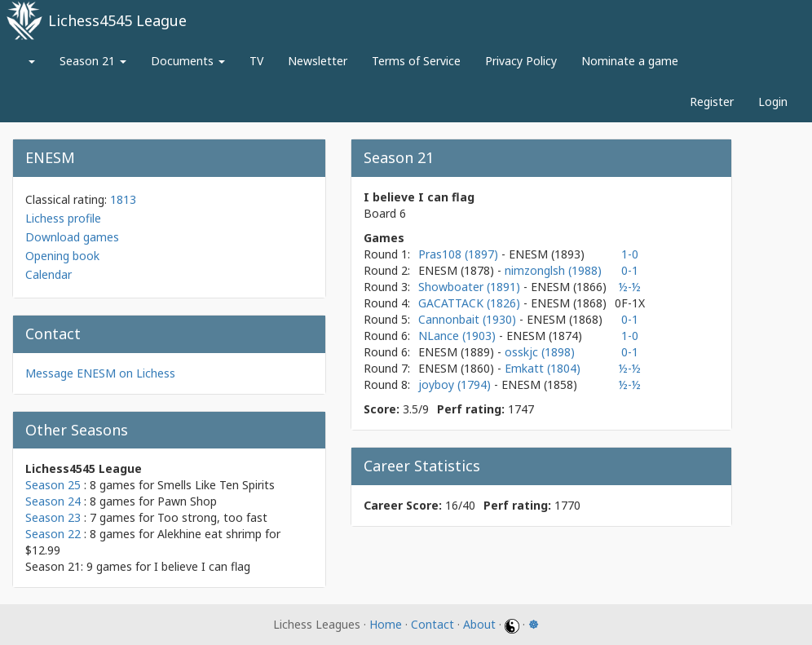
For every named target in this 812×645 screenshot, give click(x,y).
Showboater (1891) (471, 287)
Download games (72, 237)
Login (773, 102)
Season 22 (53, 534)
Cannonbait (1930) (469, 319)
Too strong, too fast (212, 517)
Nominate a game (630, 61)
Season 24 (53, 501)
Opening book (62, 256)
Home (386, 624)
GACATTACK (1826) (471, 303)
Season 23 (53, 517)
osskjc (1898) (540, 352)
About (479, 624)
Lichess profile (63, 218)
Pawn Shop (187, 501)
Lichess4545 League (117, 20)
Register (712, 102)
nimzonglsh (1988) (553, 270)
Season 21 (93, 61)
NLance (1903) (459, 336)
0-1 (630, 270)
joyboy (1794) (456, 384)
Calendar (49, 274)
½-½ (630, 287)
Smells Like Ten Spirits (216, 485)
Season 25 (53, 485)
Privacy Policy (521, 61)
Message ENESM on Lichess (100, 373)
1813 (123, 199)
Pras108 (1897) (460, 254)
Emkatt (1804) (543, 368)
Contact (432, 624)
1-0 (630, 254)
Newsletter (318, 61)
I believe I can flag (202, 566)
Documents (188, 61)
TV (256, 61)
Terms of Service (416, 61)
